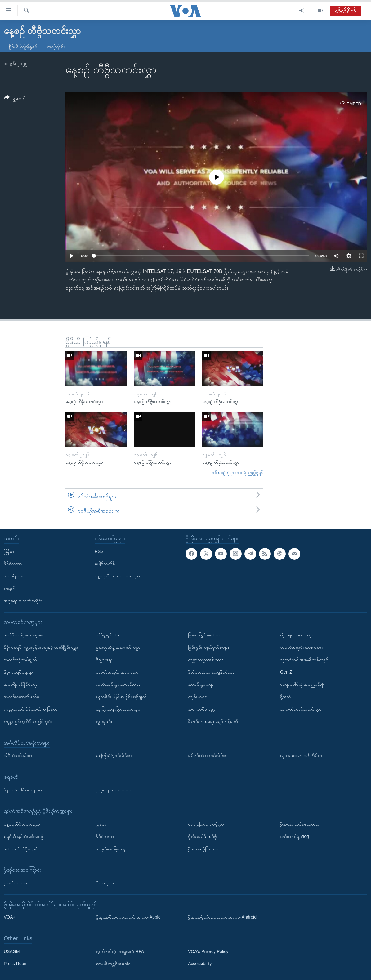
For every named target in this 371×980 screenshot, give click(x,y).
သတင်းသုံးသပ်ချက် (20, 660)
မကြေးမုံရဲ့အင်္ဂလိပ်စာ (114, 755)
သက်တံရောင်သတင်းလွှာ (301, 709)
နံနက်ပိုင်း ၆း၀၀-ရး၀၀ (23, 790)
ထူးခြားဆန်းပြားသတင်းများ (119, 709)
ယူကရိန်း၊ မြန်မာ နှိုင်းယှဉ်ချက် (121, 697)
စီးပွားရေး (104, 660)
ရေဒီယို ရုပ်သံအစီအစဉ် (24, 836)
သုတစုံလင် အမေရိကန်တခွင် (304, 660)
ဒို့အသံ (286, 697)
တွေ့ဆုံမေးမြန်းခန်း (111, 849)
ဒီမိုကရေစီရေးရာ (18, 672)
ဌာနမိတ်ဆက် (15, 883)
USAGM (12, 951)
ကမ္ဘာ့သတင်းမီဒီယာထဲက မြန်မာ (31, 709)
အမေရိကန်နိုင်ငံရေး (20, 684)
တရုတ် (9, 588)
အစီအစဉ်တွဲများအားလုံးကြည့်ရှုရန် (237, 472)
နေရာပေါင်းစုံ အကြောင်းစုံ (302, 684)
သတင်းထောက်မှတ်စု (22, 697)
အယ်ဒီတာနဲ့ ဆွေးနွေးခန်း (24, 635)
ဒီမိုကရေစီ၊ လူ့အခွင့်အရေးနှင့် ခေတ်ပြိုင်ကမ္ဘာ (41, 647)
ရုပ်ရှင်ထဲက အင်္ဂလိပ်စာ (208, 755)
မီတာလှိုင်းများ (108, 883)
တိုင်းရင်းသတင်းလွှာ (297, 635)
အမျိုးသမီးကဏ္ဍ (202, 709)
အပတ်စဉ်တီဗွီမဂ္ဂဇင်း (22, 849)
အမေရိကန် (13, 576)
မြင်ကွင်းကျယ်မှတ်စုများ (208, 647)
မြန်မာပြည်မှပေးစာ (204, 635)
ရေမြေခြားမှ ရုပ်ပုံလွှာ (206, 824)
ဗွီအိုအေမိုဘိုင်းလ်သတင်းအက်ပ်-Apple (128, 917)
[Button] (15, 99)
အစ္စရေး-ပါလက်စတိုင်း (23, 601)
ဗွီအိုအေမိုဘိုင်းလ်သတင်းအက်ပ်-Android (222, 917)
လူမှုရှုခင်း (104, 721)
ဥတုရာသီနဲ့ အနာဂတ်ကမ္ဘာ (118, 647)
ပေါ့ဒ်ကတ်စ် (105, 563)
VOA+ (10, 917)
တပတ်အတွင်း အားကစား (117, 672)
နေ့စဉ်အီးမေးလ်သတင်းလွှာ (117, 576)
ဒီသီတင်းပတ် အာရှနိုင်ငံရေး (211, 672)
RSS (99, 551)
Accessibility (200, 964)
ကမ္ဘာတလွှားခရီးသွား (206, 660)
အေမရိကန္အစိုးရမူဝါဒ (113, 964)
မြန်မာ (9, 551)
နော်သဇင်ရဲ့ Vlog (295, 836)
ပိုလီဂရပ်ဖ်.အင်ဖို (202, 836)
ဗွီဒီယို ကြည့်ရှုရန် (23, 47)
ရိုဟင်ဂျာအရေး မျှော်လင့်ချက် (213, 721)
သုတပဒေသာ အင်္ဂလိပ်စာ (301, 755)
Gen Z (286, 672)
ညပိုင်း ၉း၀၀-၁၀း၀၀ (114, 790)
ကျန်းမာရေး (198, 697)
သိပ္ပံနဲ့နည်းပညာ (109, 635)
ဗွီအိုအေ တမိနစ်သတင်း (300, 824)
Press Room (16, 964)
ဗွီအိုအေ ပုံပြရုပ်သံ (203, 849)
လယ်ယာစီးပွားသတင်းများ (118, 684)
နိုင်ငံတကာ (13, 563)
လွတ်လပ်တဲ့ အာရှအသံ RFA (120, 951)
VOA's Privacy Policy (208, 951)
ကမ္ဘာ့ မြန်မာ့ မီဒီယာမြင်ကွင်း (28, 721)
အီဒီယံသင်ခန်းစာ (18, 755)
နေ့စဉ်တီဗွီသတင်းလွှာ (22, 824)
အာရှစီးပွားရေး (201, 684)
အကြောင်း (56, 47)
